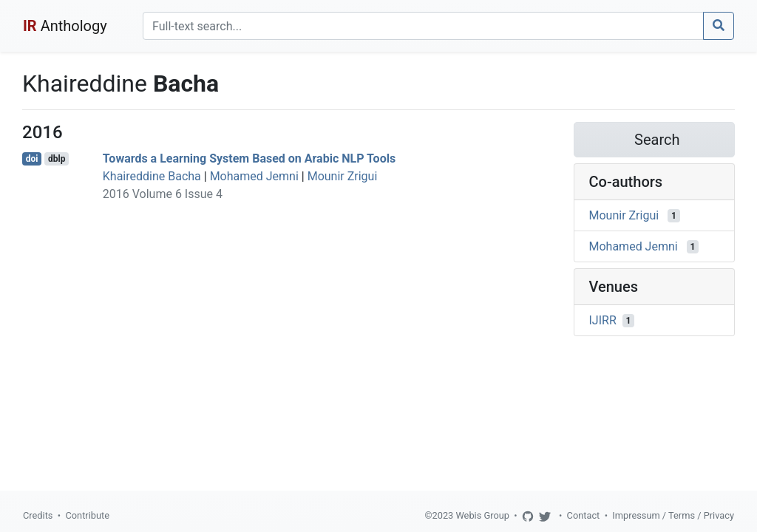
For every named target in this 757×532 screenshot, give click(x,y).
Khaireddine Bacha (152, 176)
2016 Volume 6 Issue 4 (163, 194)
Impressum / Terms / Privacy (673, 515)
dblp (57, 159)
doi (32, 159)
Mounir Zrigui (343, 176)
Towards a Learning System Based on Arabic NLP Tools (249, 158)
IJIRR (603, 320)
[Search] (423, 26)
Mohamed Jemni (254, 176)
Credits (38, 515)
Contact (584, 515)
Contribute (87, 515)
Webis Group (482, 515)
